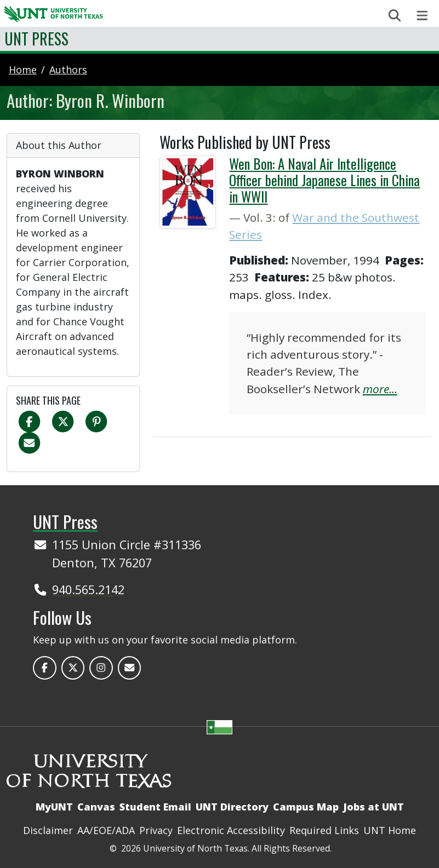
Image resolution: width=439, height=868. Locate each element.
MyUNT (54, 807)
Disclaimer (48, 830)
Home (23, 70)
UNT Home (390, 830)
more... (380, 389)
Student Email (155, 807)
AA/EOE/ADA (106, 830)
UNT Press (36, 39)
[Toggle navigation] (422, 16)
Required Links (324, 830)
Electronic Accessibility (231, 830)
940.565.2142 (88, 590)
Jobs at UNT (374, 807)
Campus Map (306, 807)
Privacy (156, 830)
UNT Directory (232, 807)
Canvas (96, 807)
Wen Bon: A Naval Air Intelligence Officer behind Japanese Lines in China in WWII (324, 180)
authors (68, 70)
